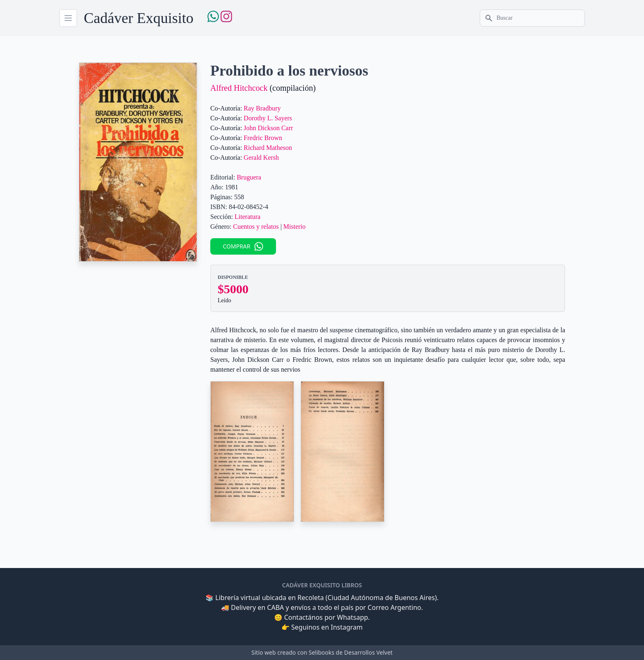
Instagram (347, 627)
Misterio (294, 227)
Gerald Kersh (261, 158)
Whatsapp (352, 617)
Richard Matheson (268, 148)
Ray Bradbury (262, 108)
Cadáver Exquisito (139, 18)
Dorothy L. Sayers (268, 118)
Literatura (247, 217)
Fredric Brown (263, 138)
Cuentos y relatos (256, 227)
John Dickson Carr (268, 128)
